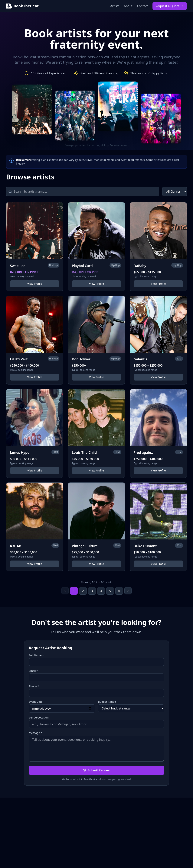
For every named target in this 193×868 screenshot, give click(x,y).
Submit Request (97, 770)
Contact (142, 6)
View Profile (35, 284)
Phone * (34, 686)
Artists (115, 6)
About (128, 6)
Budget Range (107, 702)
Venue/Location (39, 717)
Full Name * (36, 655)
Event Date (36, 702)
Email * (33, 671)
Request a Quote (170, 6)
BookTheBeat (22, 6)
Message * (36, 733)
